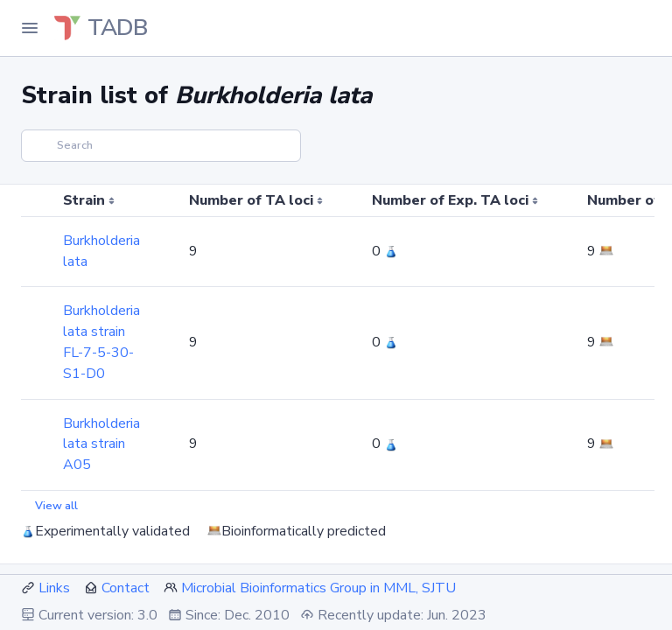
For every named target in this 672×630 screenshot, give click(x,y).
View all (56, 506)
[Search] (161, 146)
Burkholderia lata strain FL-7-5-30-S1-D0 (101, 342)
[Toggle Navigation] (30, 28)
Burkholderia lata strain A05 (101, 444)
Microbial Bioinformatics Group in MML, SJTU (318, 588)
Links (54, 588)
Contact (126, 588)
